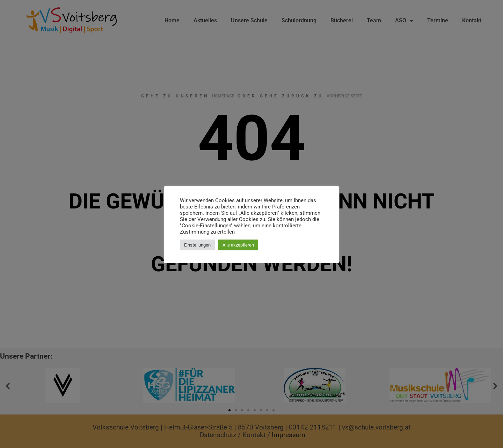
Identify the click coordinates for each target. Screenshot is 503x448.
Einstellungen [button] (197, 245)
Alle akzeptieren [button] (238, 245)
